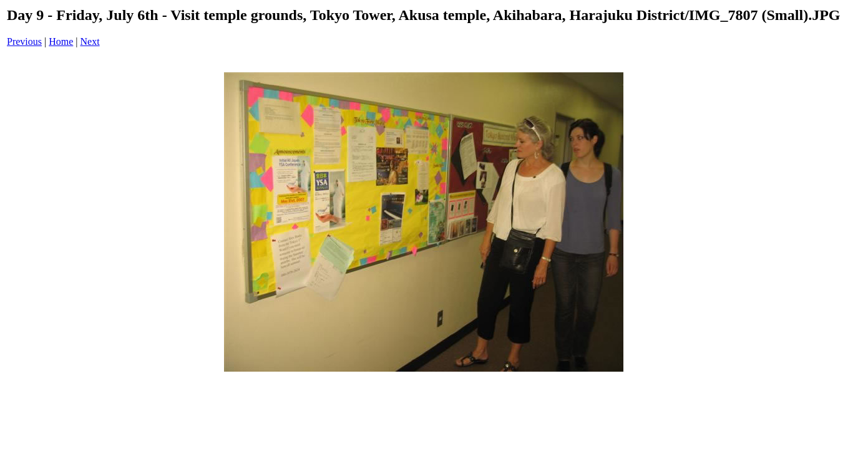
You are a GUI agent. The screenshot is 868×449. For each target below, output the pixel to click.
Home (61, 41)
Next (90, 41)
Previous (24, 41)
